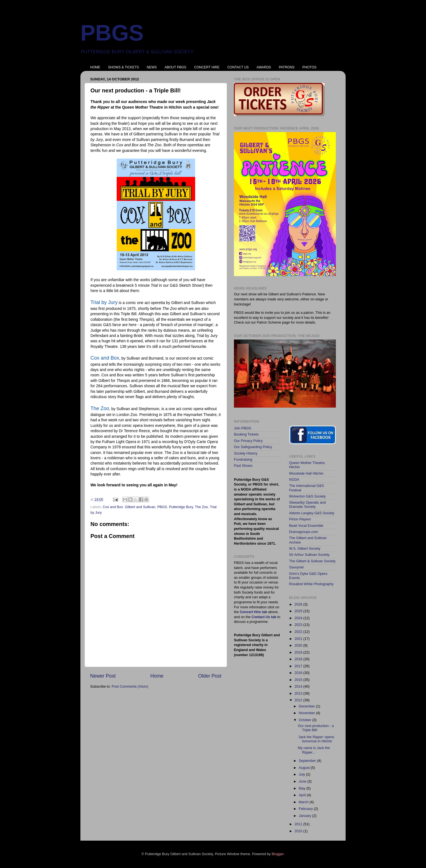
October (305, 720)
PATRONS (287, 67)
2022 (299, 632)
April (303, 795)
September (308, 761)
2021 (299, 639)
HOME (95, 67)
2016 (299, 673)
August (305, 768)
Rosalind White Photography (312, 584)
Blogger (278, 854)
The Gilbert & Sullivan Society (313, 561)
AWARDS (264, 67)
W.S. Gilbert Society (305, 549)
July (302, 774)
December (307, 706)
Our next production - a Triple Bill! (316, 728)
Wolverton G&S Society (307, 496)
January (305, 816)
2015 (299, 680)
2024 (299, 618)
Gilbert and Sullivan (140, 507)
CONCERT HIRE (207, 67)
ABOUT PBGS (175, 67)
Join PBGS (243, 428)
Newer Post (103, 676)
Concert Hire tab (253, 612)
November (307, 713)
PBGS (112, 33)
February (306, 809)
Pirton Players (300, 519)
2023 (299, 625)
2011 (299, 824)
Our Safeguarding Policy (253, 447)
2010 (299, 831)
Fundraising (243, 460)
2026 (299, 604)
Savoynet (297, 567)
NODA (294, 480)
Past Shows (243, 466)
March (304, 802)
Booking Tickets (246, 434)
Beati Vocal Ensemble (306, 526)
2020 (299, 645)
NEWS (152, 67)
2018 (299, 659)
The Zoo (201, 507)
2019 (299, 652)
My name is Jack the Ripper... (314, 750)
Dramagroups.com (304, 532)
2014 (299, 687)
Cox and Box (113, 507)
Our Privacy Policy (248, 441)
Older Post (210, 676)
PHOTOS (309, 67)
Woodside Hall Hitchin (306, 474)
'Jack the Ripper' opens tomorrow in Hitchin (316, 739)
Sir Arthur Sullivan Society (309, 555)
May (302, 788)
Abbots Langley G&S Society (312, 513)
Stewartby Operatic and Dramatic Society (308, 505)
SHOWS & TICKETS (123, 67)
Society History (246, 453)
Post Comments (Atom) (130, 687)
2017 (299, 666)
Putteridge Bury (181, 507)
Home (157, 676)
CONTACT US (238, 67)
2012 (299, 700)
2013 (299, 694)
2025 (299, 611)
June (303, 781)
